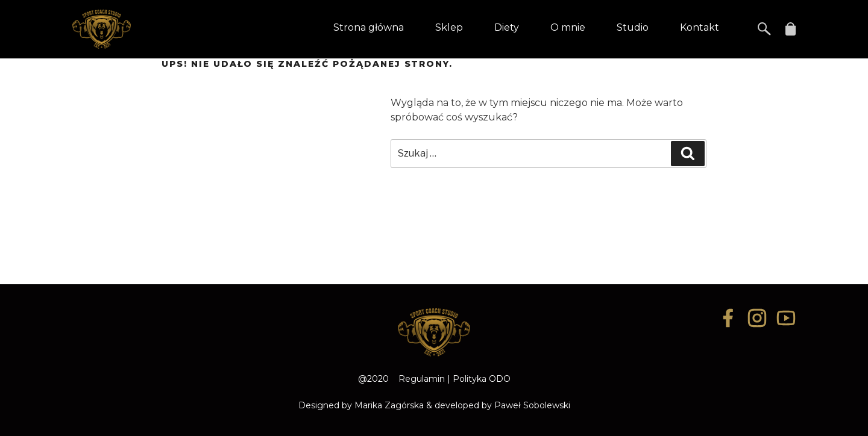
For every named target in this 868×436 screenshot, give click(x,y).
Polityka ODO (482, 379)
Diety (507, 27)
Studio (633, 27)
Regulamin (422, 379)
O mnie (568, 27)
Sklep (449, 27)
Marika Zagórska (389, 405)
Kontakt (700, 27)
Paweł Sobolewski (532, 405)
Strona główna (369, 27)
